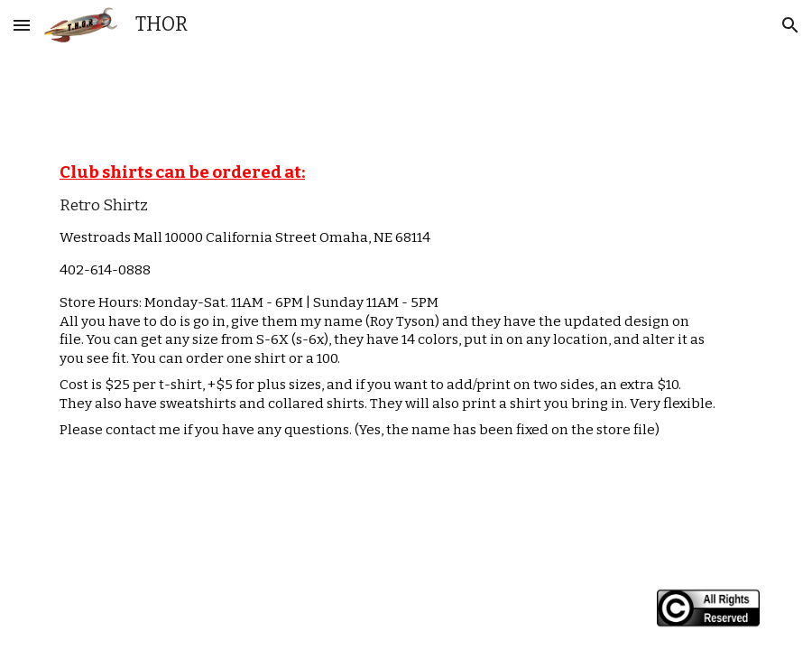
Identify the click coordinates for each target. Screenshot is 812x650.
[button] (22, 25)
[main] (406, 305)
